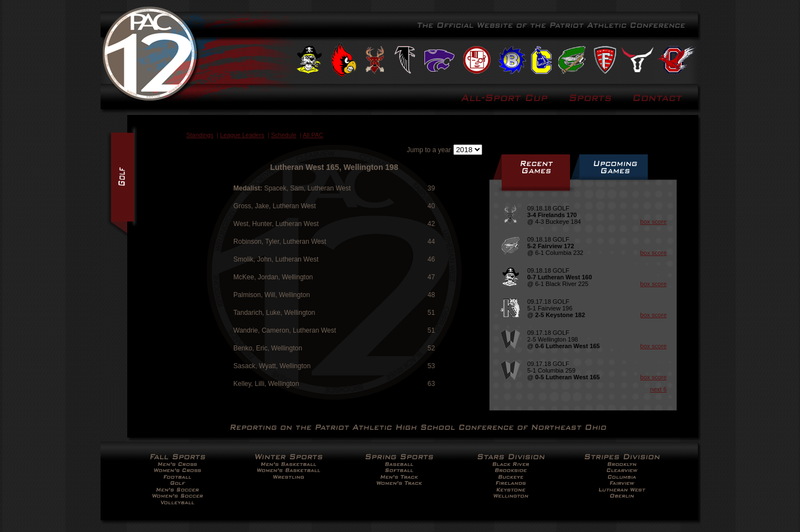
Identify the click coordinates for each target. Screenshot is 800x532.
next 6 (658, 389)
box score (653, 222)
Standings (200, 135)
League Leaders (242, 135)
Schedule (284, 135)
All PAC (313, 135)
